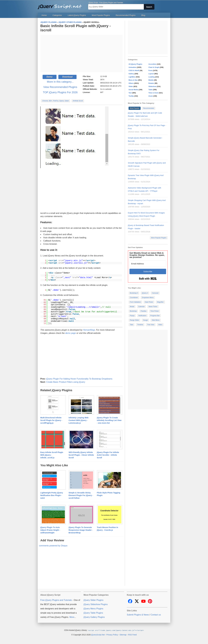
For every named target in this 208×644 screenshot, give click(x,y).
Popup (132, 316)
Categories (57, 15)
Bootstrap (133, 311)
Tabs (132, 325)
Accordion (152, 64)
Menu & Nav (133, 80)
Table (150, 90)
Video (160, 325)
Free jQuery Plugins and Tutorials (61, 5)
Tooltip (131, 96)
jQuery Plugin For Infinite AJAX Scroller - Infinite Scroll (108, 455)
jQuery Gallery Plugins (94, 617)
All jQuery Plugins (135, 64)
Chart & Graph (154, 67)
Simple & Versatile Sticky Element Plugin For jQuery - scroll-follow (81, 495)
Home (44, 15)
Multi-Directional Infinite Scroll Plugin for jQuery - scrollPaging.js (51, 420)
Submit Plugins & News (138, 615)
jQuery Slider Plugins (93, 600)
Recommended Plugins (126, 15)
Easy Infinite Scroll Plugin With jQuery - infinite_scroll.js (52, 455)
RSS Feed (132, 635)
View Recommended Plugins (60, 87)
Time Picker (155, 311)
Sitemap (123, 635)
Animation (132, 67)
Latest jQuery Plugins (77, 15)
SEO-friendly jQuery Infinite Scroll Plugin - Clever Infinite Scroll (81, 455)
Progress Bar (155, 316)
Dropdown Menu (148, 298)
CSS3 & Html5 (134, 71)
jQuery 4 (145, 293)
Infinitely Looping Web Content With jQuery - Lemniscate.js (79, 420)
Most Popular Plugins (101, 15)
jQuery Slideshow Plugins (96, 604)
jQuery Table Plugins (93, 613)
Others (131, 83)
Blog (143, 15)
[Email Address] (148, 264)
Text (130, 93)
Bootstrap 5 (134, 293)
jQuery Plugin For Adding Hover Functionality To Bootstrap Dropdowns (79, 379)
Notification (142, 316)
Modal (132, 307)
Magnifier (160, 302)
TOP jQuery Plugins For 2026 (60, 92)
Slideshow (152, 86)
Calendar (141, 307)
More (72, 617)
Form (150, 71)
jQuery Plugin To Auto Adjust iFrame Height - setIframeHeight (50, 530)
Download (67, 77)
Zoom (151, 96)
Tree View (151, 325)
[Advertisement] (81, 54)
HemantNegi (89, 330)
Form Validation (135, 302)
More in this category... (60, 82)
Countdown (134, 298)
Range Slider (134, 320)
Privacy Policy (112, 635)
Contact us (156, 615)
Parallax (143, 311)
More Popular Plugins (159, 238)
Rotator (151, 83)
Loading (152, 77)
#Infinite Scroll (78, 101)
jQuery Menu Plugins (93, 609)
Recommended (149, 108)
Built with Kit (148, 279)
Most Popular (135, 108)
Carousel (155, 293)
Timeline (140, 325)
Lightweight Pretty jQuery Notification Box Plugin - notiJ (52, 495)
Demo (49, 77)
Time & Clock (153, 93)
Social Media (133, 90)
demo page (71, 333)
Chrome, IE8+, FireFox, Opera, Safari (56, 101)
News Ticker (153, 307)
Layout (151, 74)
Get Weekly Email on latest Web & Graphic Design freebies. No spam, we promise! (147, 255)
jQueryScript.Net (98, 635)
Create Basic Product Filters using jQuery (66, 382)
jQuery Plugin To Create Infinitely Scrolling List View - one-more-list (109, 420)
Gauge (145, 320)
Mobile (151, 80)
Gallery (131, 74)
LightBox (132, 77)
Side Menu (156, 320)
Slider (131, 86)
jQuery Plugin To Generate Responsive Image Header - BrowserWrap (81, 530)
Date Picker (149, 302)
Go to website (106, 89)
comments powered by (53, 546)
